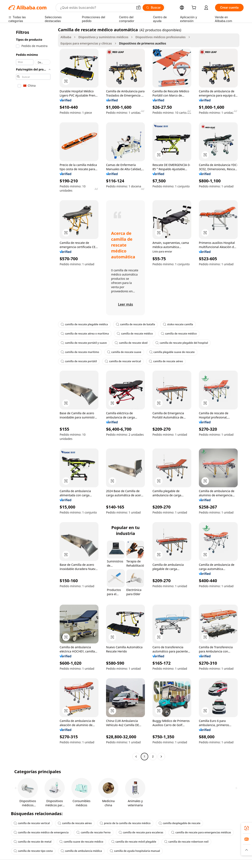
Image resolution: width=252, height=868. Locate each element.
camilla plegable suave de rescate (172, 352)
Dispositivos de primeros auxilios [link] (143, 43)
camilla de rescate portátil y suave (84, 343)
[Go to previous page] (136, 757)
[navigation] (32, 394)
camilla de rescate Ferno (93, 832)
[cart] (195, 8)
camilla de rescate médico (135, 334)
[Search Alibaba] (96, 8)
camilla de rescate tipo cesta (33, 851)
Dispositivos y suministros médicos (103, 37)
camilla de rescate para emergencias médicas (201, 832)
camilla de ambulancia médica (81, 851)
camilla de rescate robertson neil (186, 842)
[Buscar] (153, 8)
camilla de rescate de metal (33, 842)
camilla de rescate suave (124, 352)
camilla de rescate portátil (79, 361)
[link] (247, 828)
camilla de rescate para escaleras (141, 832)
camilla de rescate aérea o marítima (85, 334)
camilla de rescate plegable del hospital (182, 343)
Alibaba (66, 37)
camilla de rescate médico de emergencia (41, 832)
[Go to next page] (161, 757)
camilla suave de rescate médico (81, 842)
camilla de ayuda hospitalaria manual (135, 851)
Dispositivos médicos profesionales (161, 37)
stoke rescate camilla (178, 324)
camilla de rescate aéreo (166, 361)
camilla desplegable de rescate (179, 823)
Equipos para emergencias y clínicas (86, 43)
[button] (138, 8)
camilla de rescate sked (131, 343)
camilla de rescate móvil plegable (134, 842)
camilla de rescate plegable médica (84, 324)
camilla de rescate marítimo (80, 352)
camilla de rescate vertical (123, 361)
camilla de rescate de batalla (135, 324)
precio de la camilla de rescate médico (125, 823)
